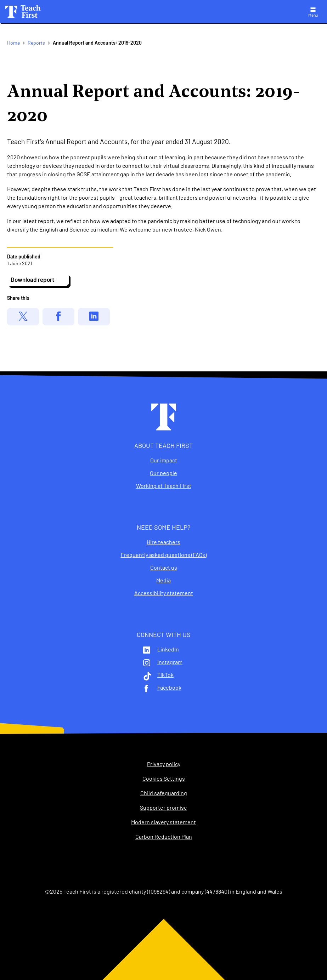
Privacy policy (164, 764)
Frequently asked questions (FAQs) (164, 555)
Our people (163, 473)
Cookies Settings (164, 779)
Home (13, 43)
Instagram (170, 662)
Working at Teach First (164, 486)
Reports (36, 43)
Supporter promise (163, 808)
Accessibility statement (164, 593)
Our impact (164, 460)
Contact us (164, 568)
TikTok (165, 675)
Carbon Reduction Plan (164, 837)
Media (163, 580)
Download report (32, 279)
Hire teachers (163, 542)
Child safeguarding (164, 793)
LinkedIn (168, 649)
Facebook (169, 688)
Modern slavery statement (163, 822)
